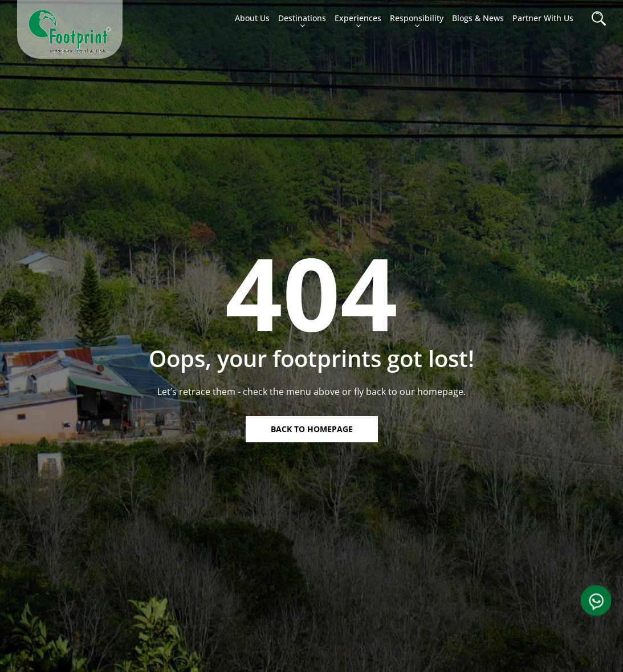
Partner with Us (543, 18)
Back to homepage (312, 429)
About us (252, 18)
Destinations (302, 23)
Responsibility (417, 23)
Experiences (358, 23)
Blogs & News (478, 18)
